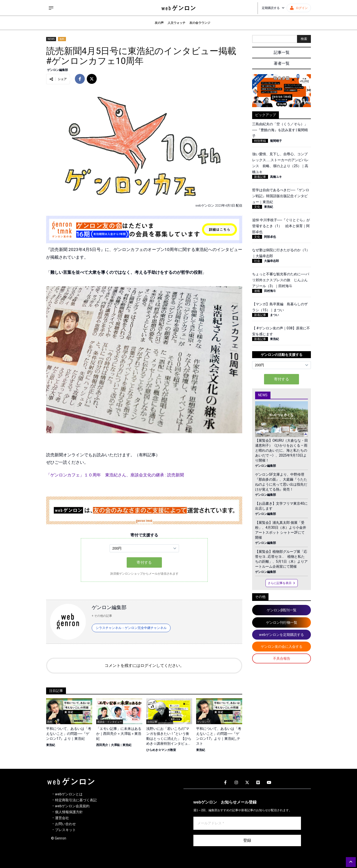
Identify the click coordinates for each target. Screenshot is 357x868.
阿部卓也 (270, 237)
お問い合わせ (65, 824)
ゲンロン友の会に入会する (282, 647)
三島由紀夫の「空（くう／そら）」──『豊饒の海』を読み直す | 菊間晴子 (280, 130)
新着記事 (260, 177)
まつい (274, 315)
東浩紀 (51, 745)
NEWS (51, 39)
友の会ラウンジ (200, 23)
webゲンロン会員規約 (72, 806)
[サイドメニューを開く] (51, 8)
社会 (257, 261)
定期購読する (273, 8)
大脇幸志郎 (271, 261)
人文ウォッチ (177, 23)
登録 (247, 840)
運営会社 (62, 818)
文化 (257, 207)
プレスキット (65, 830)
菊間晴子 (276, 141)
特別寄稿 (260, 141)
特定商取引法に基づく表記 (76, 800)
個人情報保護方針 (69, 812)
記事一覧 (282, 52)
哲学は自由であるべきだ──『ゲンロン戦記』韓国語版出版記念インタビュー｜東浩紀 (281, 196)
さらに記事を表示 (282, 583)
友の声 (159, 23)
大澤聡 (115, 745)
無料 (62, 39)
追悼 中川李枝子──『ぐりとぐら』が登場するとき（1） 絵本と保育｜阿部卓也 (281, 226)
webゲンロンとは (69, 794)
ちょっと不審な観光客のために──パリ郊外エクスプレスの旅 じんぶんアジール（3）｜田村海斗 (281, 280)
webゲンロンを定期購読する (282, 635)
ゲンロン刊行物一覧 (282, 622)
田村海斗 (270, 291)
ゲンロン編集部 (58, 70)
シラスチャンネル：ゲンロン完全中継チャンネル (131, 628)
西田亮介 (102, 745)
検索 (304, 39)
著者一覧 (282, 63)
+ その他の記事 (102, 616)
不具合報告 (282, 658)
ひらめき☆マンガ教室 (161, 750)
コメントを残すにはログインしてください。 (144, 666)
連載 (257, 291)
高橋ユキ (276, 177)
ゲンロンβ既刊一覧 (282, 610)
